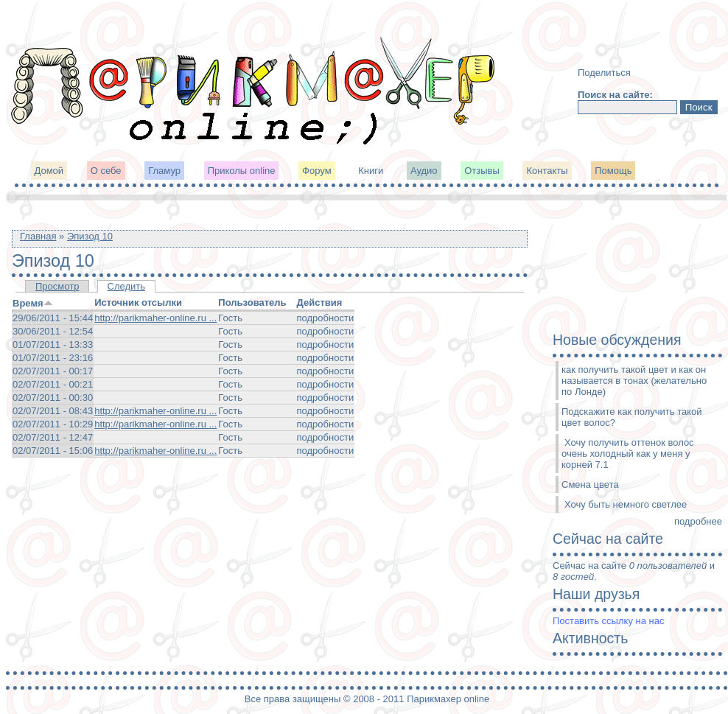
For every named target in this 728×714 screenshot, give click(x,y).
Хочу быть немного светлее (626, 504)
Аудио (424, 171)
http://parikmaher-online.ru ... (155, 318)
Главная (38, 236)
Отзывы (482, 171)
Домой (49, 171)
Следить (127, 286)
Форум (317, 171)
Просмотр (57, 286)
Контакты (547, 171)
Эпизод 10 (90, 236)
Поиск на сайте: (615, 95)
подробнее (698, 521)
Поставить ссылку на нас (608, 621)
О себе (106, 171)
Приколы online (242, 171)
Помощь (613, 171)
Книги (371, 171)
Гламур (164, 171)
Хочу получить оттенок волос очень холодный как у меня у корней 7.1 (628, 454)
